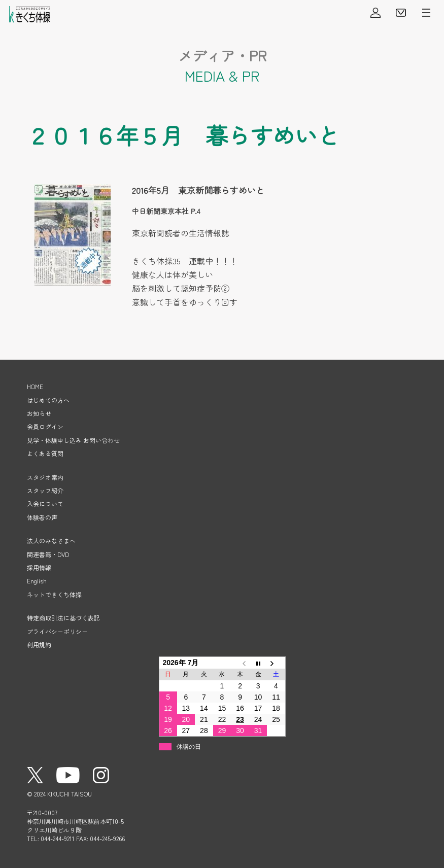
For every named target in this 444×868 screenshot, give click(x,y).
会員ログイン (375, 13)
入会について (45, 504)
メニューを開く (426, 13)
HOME (35, 386)
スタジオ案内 (45, 477)
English (37, 581)
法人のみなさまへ (51, 541)
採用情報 (39, 567)
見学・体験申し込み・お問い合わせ (401, 13)
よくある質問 (45, 453)
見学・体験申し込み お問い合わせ (73, 440)
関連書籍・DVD (48, 554)
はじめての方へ (48, 400)
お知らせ (39, 413)
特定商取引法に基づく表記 (63, 618)
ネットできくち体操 (54, 594)
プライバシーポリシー (57, 631)
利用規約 (39, 645)
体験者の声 (42, 517)
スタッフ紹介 (45, 490)
